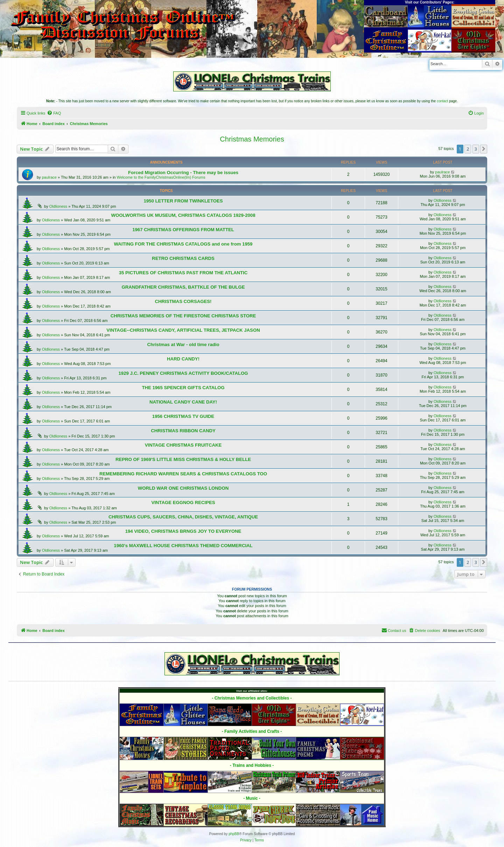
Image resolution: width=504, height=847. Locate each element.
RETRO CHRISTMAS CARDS (183, 258)
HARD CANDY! (183, 359)
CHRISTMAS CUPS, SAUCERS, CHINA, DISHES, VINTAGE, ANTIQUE (183, 517)
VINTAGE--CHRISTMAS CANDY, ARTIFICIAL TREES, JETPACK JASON (183, 330)
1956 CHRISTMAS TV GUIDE (183, 416)
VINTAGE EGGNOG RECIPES (183, 502)
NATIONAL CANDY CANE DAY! (183, 402)
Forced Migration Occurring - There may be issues (183, 173)
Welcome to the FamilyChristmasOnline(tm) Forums (161, 177)
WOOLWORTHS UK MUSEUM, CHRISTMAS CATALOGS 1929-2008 (183, 215)
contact (442, 101)
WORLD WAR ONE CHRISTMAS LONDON (183, 488)
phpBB (234, 834)
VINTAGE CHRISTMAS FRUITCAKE (183, 445)
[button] (484, 149)
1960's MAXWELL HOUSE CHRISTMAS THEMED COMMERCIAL (183, 546)
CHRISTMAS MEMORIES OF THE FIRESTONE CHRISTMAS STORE (183, 316)
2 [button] (468, 149)
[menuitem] (54, 113)
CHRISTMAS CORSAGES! (183, 301)
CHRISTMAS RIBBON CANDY (183, 431)
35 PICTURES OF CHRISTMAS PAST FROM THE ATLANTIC (183, 273)
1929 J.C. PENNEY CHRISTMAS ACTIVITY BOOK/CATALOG (183, 373)
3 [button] (476, 149)
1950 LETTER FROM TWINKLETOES (183, 201)
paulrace (49, 177)
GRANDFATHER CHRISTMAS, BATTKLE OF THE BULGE (183, 287)
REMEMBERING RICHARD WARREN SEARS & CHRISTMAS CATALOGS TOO (183, 474)
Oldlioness (58, 206)
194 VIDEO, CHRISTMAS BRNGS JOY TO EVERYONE (183, 531)
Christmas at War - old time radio (183, 345)
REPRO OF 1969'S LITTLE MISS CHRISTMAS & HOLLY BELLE (183, 459)
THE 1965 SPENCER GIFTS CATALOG (183, 388)
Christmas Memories (252, 139)
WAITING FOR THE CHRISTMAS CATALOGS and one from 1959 (183, 244)
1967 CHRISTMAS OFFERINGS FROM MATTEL (183, 230)
